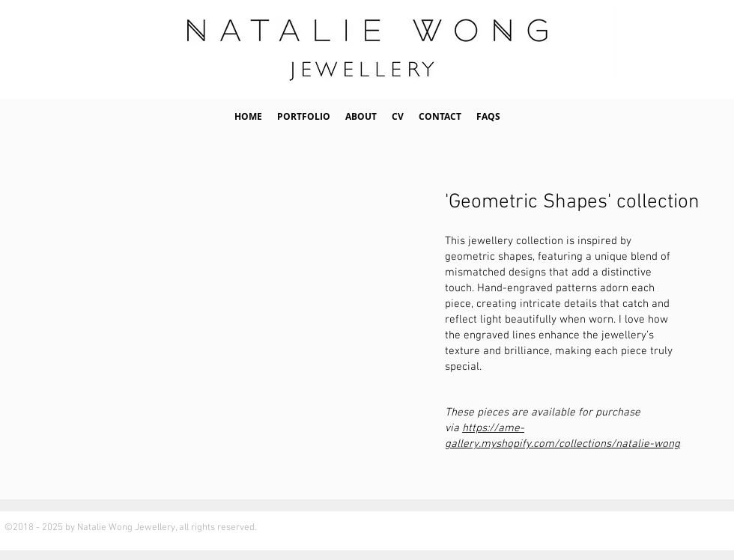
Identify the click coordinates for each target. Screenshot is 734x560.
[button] (304, 117)
